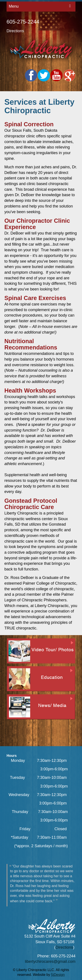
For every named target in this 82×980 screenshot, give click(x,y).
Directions (15, 31)
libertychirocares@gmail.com (50, 961)
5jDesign (58, 975)
